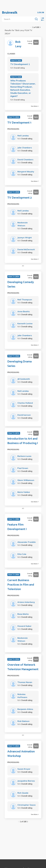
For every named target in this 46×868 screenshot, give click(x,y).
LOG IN (41, 13)
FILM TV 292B (16, 77)
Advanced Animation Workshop (21, 754)
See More (35, 106)
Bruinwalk (10, 13)
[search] (18, 19)
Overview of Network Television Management (23, 667)
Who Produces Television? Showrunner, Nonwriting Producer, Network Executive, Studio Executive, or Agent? (23, 88)
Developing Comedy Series (21, 285)
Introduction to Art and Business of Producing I (23, 441)
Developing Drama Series (20, 364)
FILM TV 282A (16, 60)
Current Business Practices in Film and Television (21, 585)
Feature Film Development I (17, 527)
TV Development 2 (20, 198)
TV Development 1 (20, 64)
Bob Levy (18, 44)
